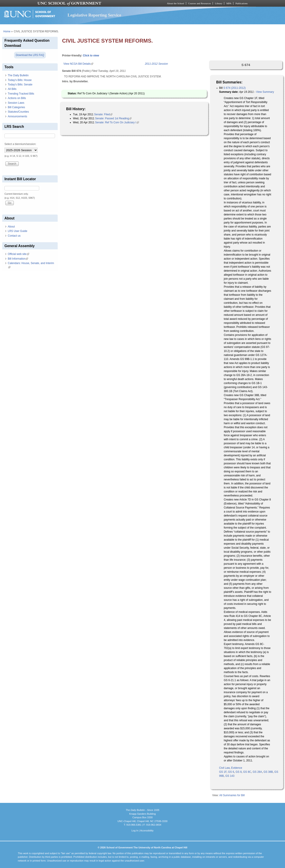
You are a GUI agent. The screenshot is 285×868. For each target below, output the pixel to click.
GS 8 (239, 772)
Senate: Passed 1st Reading (113, 118)
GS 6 (231, 772)
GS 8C (247, 772)
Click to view (91, 56)
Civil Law (224, 768)
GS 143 (230, 776)
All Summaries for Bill (232, 795)
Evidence (237, 768)
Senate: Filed (103, 114)
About (11, 227)
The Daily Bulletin (18, 75)
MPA (229, 3)
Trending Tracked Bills (21, 94)
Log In (135, 831)
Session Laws (16, 103)
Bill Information (18, 259)
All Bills (12, 89)
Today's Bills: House (20, 80)
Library (219, 3)
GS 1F (223, 772)
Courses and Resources (199, 3)
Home (7, 31)
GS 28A (257, 772)
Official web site (18, 254)
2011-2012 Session (156, 64)
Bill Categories (16, 107)
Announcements (17, 116)
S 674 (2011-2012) (234, 88)
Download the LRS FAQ (30, 55)
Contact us (14, 236)
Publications (241, 3)
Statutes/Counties (18, 112)
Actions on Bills (17, 98)
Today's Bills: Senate (20, 85)
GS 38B (268, 772)
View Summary (265, 92)
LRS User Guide (17, 231)
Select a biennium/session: (20, 144)
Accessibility (147, 831)
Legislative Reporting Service (94, 15)
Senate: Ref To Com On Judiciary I (117, 122)
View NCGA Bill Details (78, 64)
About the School (176, 3)
